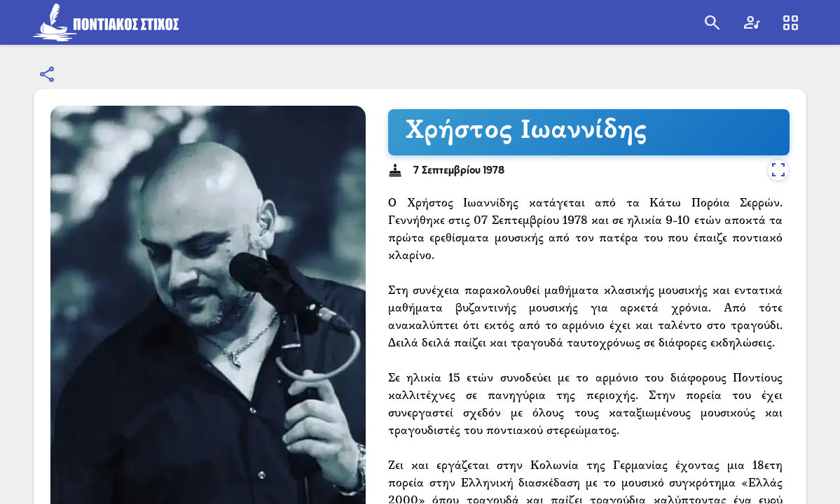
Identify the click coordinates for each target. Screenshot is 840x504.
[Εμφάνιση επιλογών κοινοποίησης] (48, 75)
